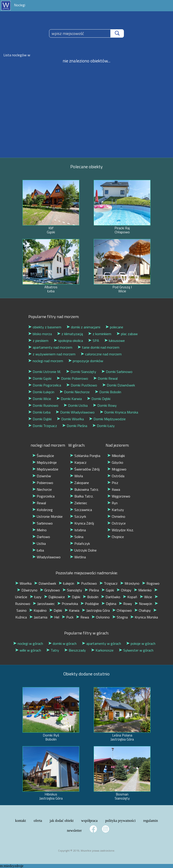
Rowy (125, 604)
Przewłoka (68, 604)
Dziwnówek (45, 583)
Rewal (39, 503)
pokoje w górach (141, 643)
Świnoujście (43, 456)
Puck (68, 617)
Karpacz (78, 462)
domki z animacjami (83, 327)
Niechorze (42, 489)
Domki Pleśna (75, 426)
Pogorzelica (43, 496)
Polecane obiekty (86, 167)
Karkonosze (102, 650)
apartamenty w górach (101, 643)
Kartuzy (116, 510)
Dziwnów (42, 476)
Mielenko (143, 590)
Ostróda (116, 476)
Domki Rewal (106, 378)
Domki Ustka (76, 405)
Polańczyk (80, 543)
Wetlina (78, 557)
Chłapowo (122, 610)
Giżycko (115, 462)
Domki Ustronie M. (45, 372)
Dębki (56, 610)
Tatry (53, 650)
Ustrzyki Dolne (83, 550)
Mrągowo (117, 469)
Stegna (120, 617)
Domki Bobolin (108, 392)
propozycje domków (86, 361)
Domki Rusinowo (43, 405)
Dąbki (74, 597)
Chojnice (116, 537)
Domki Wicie (40, 399)
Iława (114, 489)
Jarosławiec (44, 604)
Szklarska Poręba (85, 456)
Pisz (113, 483)
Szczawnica (81, 510)
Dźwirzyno (27, 590)
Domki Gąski (40, 378)
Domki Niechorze (75, 392)
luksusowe (115, 341)
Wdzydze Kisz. (121, 530)
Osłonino (101, 617)
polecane (114, 327)
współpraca (89, 821)
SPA (94, 341)
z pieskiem (38, 341)
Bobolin (91, 597)
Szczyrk (78, 516)
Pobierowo (43, 483)
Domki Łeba (39, 412)
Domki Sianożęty (81, 372)
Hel (55, 617)
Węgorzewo (119, 496)
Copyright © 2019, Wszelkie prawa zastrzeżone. (87, 851)
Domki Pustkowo (82, 385)
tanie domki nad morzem (99, 347)
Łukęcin (66, 583)
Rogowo (151, 583)
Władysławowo (47, 557)
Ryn (113, 503)
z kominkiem (100, 334)
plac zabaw (127, 334)
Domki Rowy (105, 405)
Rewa (83, 617)
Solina (77, 537)
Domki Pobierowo (72, 378)
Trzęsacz (109, 583)
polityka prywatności (120, 821)
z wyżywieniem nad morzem (52, 354)
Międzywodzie (45, 469)
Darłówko (111, 597)
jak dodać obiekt (62, 821)
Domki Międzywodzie (107, 419)
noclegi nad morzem (46, 361)
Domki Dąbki (40, 419)
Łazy (36, 597)
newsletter (74, 831)
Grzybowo (50, 590)
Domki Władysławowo (75, 412)
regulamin (151, 821)
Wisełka (23, 583)
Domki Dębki (99, 399)
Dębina (109, 604)
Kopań (130, 597)
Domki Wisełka (70, 419)
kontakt (20, 821)
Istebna (78, 530)
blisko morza (40, 334)
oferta (38, 821)
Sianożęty (72, 590)
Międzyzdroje (45, 462)
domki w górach (63, 643)
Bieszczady (75, 650)
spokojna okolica (68, 341)
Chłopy (124, 590)
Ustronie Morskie (48, 516)
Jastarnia (38, 617)
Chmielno (116, 516)
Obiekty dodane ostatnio (86, 674)
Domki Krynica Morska (119, 412)
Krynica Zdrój (82, 523)
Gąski (108, 590)
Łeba (38, 550)
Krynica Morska (144, 617)
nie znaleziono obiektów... (87, 61)
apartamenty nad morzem (50, 347)
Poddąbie (90, 604)
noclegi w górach (28, 643)
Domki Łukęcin (41, 392)
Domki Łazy (104, 426)
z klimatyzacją (70, 334)
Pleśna (92, 590)
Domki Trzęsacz (43, 426)
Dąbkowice (55, 597)
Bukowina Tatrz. (84, 489)
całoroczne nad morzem (101, 354)
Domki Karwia (69, 399)
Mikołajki (116, 456)
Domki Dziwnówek (119, 385)
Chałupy (143, 610)
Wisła (76, 476)
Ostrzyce (117, 523)
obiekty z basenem (45, 327)
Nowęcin (143, 604)
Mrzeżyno (130, 583)
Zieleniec (79, 503)
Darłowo (41, 537)
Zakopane (80, 483)
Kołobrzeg (43, 510)
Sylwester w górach (136, 650)
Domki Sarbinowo (117, 372)
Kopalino (38, 610)
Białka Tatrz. (82, 496)
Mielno (40, 530)
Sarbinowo (43, 523)
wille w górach (28, 650)
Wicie (146, 597)
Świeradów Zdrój (85, 469)
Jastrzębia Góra (96, 610)
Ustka (39, 543)
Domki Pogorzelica (45, 385)
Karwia (72, 610)
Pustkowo (87, 583)
